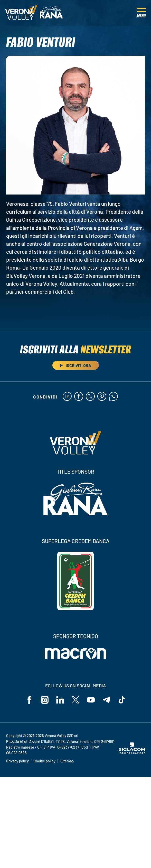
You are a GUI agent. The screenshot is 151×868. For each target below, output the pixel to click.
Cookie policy (45, 761)
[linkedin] (67, 397)
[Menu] (141, 13)
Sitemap (67, 761)
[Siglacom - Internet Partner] (132, 753)
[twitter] (90, 397)
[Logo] (21, 13)
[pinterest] (102, 397)
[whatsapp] (113, 397)
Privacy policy (17, 761)
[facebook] (79, 397)
